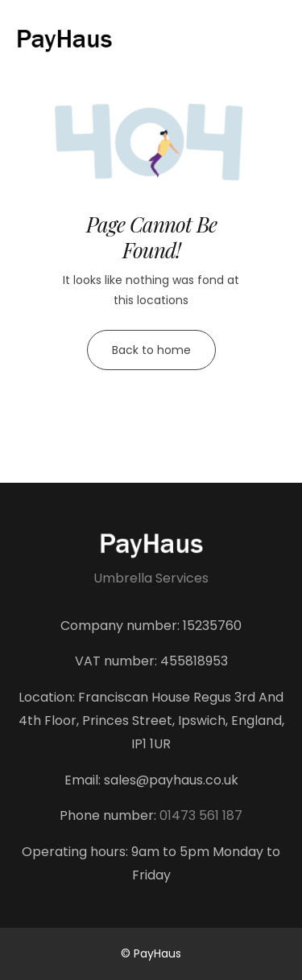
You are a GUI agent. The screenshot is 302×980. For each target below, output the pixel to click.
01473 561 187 (201, 815)
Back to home (151, 350)
